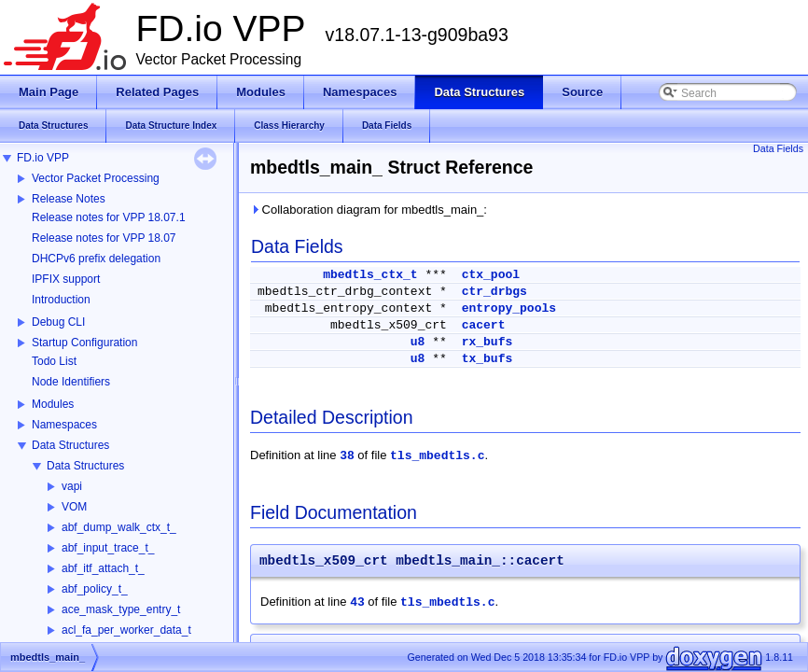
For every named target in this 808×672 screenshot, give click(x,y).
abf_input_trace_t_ (108, 548)
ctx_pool (491, 275)
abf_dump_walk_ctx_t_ (119, 527)
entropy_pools (509, 308)
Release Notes (69, 199)
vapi (72, 486)
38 (347, 456)
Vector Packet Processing (96, 178)
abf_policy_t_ (95, 589)
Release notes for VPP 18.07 (104, 238)
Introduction (61, 300)
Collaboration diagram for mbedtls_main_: (369, 210)
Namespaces (64, 425)
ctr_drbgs (495, 292)
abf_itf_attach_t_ (103, 568)
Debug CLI (58, 322)
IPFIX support (66, 279)
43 (357, 602)
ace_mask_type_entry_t (121, 609)
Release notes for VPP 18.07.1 (109, 217)
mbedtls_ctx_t (370, 275)
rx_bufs (488, 342)
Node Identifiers (71, 382)
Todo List (54, 361)
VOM (74, 507)
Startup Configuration (84, 343)
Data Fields (778, 148)
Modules (53, 404)
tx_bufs (488, 359)
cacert (484, 325)
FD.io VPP (43, 158)
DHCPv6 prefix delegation (96, 259)
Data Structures (70, 445)
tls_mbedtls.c (437, 456)
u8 (418, 342)
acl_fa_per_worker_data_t (126, 630)
